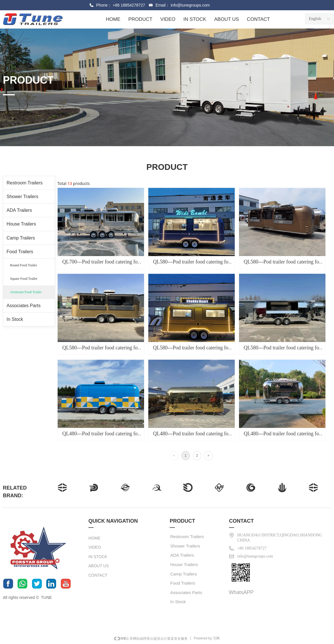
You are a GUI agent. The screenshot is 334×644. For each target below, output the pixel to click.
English (315, 19)
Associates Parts (24, 306)
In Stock (15, 319)
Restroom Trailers (25, 183)
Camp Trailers (21, 238)
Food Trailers (20, 252)
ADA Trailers (19, 210)
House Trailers (21, 224)
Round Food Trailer (24, 265)
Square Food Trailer (24, 279)
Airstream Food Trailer (26, 292)
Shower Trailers (22, 197)
